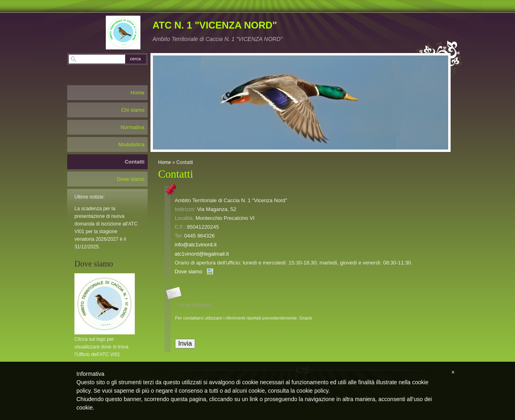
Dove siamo (188, 271)
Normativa (133, 127)
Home (165, 162)
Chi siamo (133, 110)
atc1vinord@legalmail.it (202, 254)
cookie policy (312, 391)
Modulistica (131, 144)
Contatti (135, 162)
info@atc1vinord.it (196, 245)
